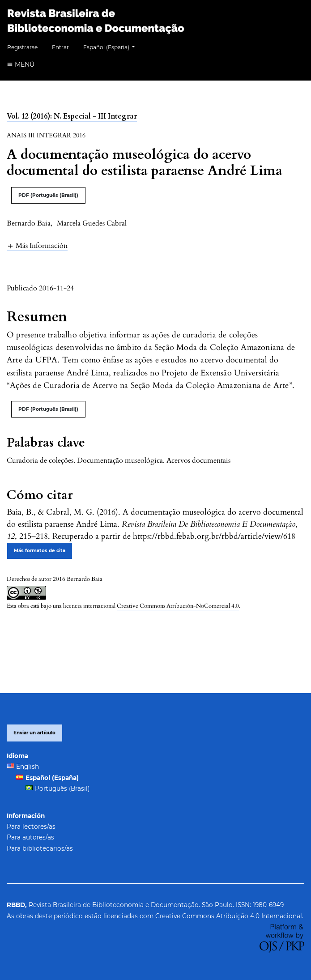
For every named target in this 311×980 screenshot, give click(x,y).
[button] (37, 245)
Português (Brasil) (62, 788)
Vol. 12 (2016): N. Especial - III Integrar (72, 116)
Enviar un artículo (34, 733)
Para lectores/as (31, 827)
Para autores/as (30, 837)
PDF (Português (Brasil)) (48, 195)
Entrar (60, 47)
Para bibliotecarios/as (40, 848)
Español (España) (112, 46)
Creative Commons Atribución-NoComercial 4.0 (178, 606)
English (28, 767)
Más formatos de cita (40, 551)
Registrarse (22, 47)
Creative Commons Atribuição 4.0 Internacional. (229, 916)
